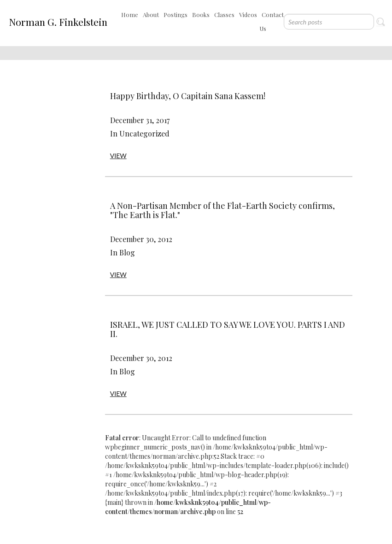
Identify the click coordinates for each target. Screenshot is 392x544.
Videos (248, 15)
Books (201, 15)
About (151, 15)
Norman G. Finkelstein (58, 22)
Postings (176, 15)
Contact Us (272, 21)
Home (130, 15)
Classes (224, 15)
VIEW (118, 156)
